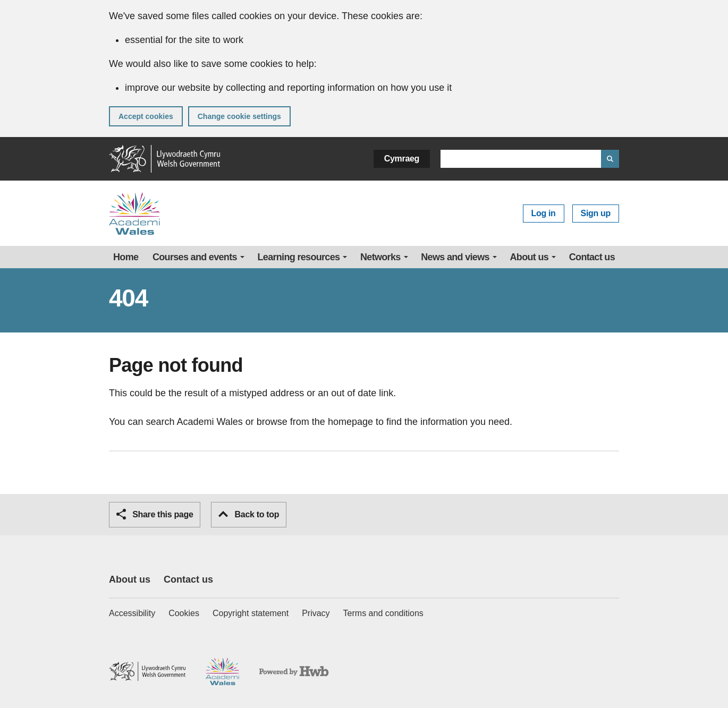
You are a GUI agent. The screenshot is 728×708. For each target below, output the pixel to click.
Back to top (249, 514)
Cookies (184, 613)
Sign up (596, 213)
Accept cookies (146, 116)
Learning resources (299, 257)
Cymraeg (402, 159)
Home (126, 257)
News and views (455, 257)
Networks (380, 257)
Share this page (155, 514)
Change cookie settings (239, 116)
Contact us (592, 257)
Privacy (316, 613)
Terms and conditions (383, 613)
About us (530, 257)
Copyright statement (251, 613)
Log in (544, 213)
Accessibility (132, 613)
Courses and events (195, 257)
